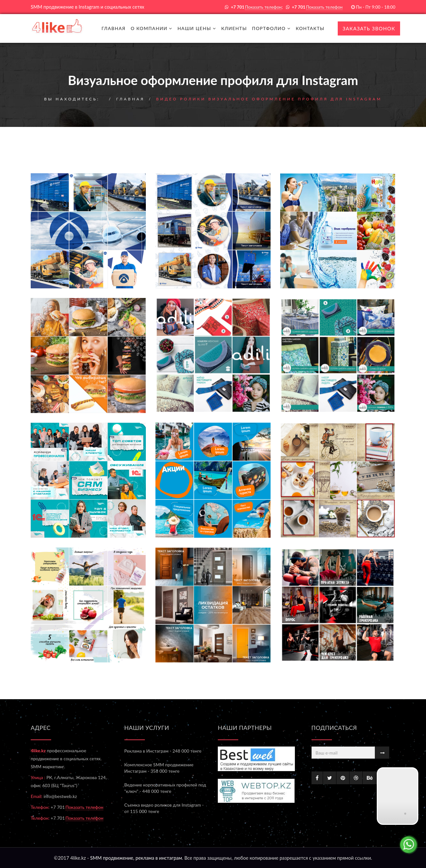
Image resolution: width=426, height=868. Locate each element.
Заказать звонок (369, 28)
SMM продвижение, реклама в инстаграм (136, 858)
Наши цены (197, 28)
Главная (113, 28)
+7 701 (77, 807)
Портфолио (271, 28)
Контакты (310, 28)
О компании (152, 28)
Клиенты (234, 28)
